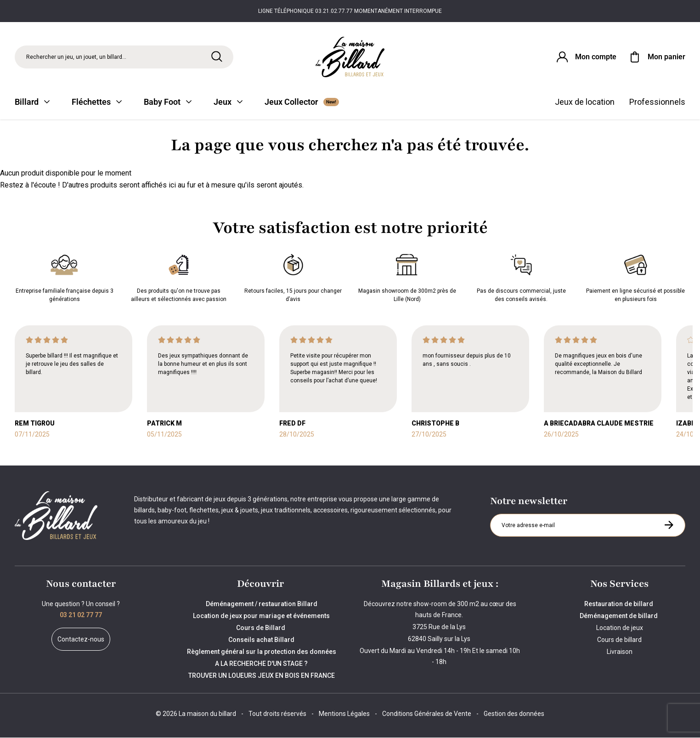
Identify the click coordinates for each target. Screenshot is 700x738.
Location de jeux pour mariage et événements (261, 616)
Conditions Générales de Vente (427, 714)
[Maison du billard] (350, 57)
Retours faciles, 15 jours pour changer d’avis (293, 277)
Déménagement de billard (619, 616)
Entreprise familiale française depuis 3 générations (65, 277)
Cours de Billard (261, 628)
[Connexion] (586, 57)
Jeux (228, 102)
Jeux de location (585, 102)
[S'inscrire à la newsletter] (669, 525)
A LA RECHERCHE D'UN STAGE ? (261, 664)
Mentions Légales (344, 714)
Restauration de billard (619, 604)
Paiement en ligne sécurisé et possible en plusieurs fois (635, 277)
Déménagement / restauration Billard (262, 604)
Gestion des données (514, 714)
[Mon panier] (656, 57)
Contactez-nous (81, 640)
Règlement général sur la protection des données (262, 652)
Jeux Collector (302, 102)
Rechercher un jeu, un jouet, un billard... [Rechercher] (76, 57)
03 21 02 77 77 (81, 615)
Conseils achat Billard (261, 640)
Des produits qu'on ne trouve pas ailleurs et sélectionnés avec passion (179, 277)
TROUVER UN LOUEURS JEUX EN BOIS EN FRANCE (262, 676)
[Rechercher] (217, 57)
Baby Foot (168, 102)
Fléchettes (97, 102)
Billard (32, 102)
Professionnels (657, 102)
